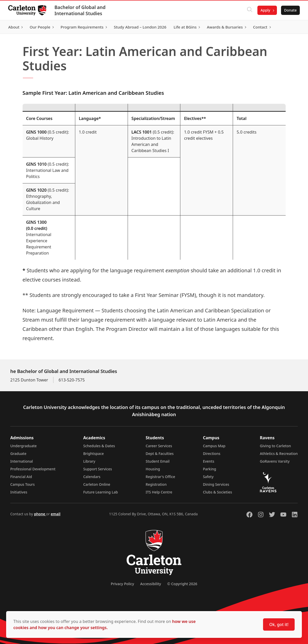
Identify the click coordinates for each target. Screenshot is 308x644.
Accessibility (151, 584)
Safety (208, 477)
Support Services (98, 469)
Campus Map (214, 446)
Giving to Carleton (276, 446)
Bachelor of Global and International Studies (80, 10)
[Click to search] (250, 10)
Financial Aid (21, 477)
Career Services (159, 446)
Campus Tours (22, 484)
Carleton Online (97, 484)
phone (40, 514)
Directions (212, 454)
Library (89, 461)
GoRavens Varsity (275, 461)
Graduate (18, 454)
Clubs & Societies (217, 492)
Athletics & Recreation (279, 454)
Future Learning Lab (101, 492)
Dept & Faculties (160, 454)
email (55, 514)
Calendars (92, 477)
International (22, 461)
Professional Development (33, 469)
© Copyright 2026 (182, 584)
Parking (210, 469)
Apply (265, 10)
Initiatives (19, 492)
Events (209, 461)
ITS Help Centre (159, 492)
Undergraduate (24, 446)
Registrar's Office (160, 477)
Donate (290, 10)
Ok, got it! (279, 624)
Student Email (158, 461)
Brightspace (94, 454)
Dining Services (216, 484)
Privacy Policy (122, 584)
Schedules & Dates (99, 446)
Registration (156, 484)
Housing (153, 469)
